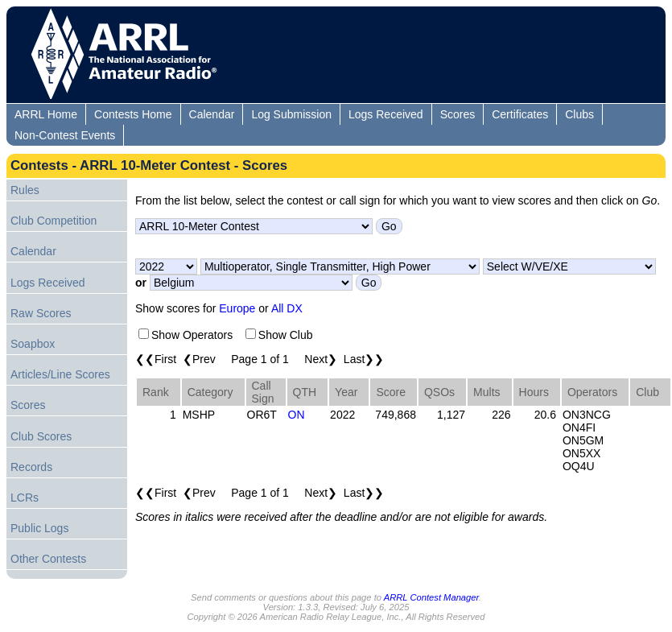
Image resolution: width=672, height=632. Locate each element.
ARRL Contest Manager (431, 597)
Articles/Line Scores (60, 374)
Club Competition (54, 221)
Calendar (212, 114)
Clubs (579, 114)
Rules (25, 190)
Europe (237, 308)
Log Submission (291, 114)
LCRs (25, 498)
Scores (458, 114)
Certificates (520, 114)
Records (31, 467)
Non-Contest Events (65, 135)
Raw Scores (41, 313)
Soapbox (33, 344)
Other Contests (48, 559)
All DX (287, 308)
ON (297, 415)
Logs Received (386, 114)
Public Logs (39, 528)
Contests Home (133, 114)
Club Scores (41, 436)
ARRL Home (46, 114)
